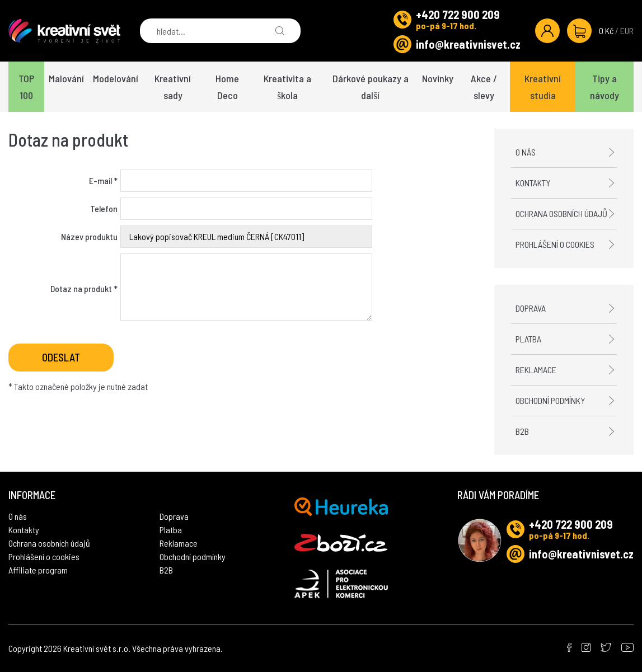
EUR (627, 30)
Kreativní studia (543, 87)
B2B (522, 431)
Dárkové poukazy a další (371, 87)
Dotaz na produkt (84, 288)
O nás (526, 152)
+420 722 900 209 (458, 15)
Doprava (531, 308)
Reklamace (536, 370)
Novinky (438, 78)
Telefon (104, 208)
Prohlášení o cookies (555, 244)
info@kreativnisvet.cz (468, 44)
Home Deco (227, 87)
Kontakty (533, 183)
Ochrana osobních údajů (561, 213)
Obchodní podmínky (550, 400)
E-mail (103, 180)
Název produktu (89, 236)
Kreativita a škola (287, 87)
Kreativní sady (173, 87)
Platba (528, 339)
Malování (66, 78)
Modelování (116, 78)
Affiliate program (38, 570)
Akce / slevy (484, 87)
